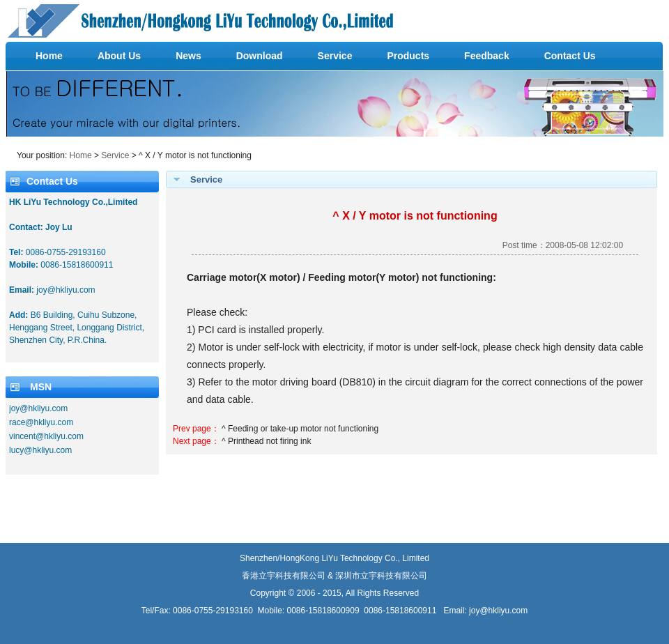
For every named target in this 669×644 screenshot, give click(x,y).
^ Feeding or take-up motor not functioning (300, 429)
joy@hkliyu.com (498, 611)
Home (81, 155)
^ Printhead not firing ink (266, 441)
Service (115, 155)
